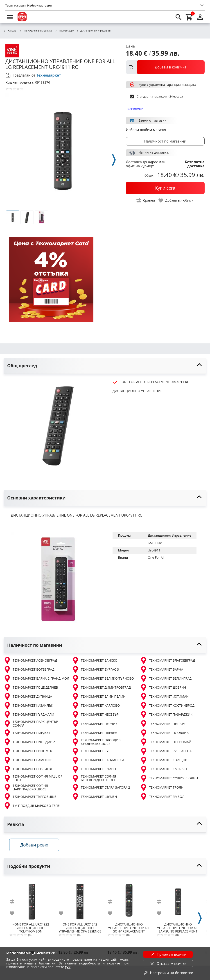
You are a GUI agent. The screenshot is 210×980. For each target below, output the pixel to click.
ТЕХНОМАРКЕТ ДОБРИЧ (163, 687)
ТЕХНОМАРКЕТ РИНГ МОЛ (28, 751)
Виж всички (135, 109)
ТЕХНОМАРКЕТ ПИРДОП (27, 733)
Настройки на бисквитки (168, 973)
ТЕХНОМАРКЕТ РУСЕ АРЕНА (166, 751)
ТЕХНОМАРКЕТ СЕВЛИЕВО (28, 769)
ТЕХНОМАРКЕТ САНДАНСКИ (98, 760)
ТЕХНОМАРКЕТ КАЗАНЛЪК (28, 706)
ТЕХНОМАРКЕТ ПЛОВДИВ (164, 733)
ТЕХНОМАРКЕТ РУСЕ (92, 751)
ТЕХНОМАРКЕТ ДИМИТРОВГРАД (101, 687)
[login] (200, 17)
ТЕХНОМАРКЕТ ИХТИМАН (164, 696)
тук (68, 967)
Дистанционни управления (94, 31)
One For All (156, 557)
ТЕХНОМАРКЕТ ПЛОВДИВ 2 (29, 742)
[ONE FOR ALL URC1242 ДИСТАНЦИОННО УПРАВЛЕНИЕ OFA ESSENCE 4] (80, 901)
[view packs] (165, 67)
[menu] (10, 17)
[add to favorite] (15, 914)
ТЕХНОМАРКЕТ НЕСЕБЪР (95, 715)
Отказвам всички (168, 964)
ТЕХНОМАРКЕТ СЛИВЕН (95, 769)
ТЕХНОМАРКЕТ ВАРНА (162, 669)
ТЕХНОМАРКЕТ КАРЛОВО (96, 706)
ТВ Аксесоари (64, 31)
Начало (10, 31)
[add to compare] (15, 903)
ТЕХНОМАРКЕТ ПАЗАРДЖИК (166, 715)
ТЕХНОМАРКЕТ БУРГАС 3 (95, 669)
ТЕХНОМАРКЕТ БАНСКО (95, 660)
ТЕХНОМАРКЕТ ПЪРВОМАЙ (166, 742)
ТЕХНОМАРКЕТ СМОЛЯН (163, 769)
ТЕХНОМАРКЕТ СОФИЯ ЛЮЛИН (169, 778)
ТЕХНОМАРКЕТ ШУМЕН (94, 797)
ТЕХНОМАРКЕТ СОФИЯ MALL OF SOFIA (33, 778)
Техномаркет (49, 75)
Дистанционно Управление (170, 535)
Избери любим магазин (147, 130)
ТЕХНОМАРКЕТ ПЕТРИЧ (163, 724)
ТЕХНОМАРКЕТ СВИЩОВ (164, 760)
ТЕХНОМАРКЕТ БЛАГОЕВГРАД (167, 660)
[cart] (189, 17)
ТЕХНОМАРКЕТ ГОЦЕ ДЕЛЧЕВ (31, 687)
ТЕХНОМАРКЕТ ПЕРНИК (95, 724)
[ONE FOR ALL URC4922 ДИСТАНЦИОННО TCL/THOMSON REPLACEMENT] (31, 901)
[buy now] (165, 188)
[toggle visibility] (105, 366)
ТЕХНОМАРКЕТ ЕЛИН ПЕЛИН (99, 696)
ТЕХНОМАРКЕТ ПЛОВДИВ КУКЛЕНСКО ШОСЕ (96, 742)
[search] (178, 17)
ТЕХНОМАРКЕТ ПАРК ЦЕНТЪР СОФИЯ (31, 724)
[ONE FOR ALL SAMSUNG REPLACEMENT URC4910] (178, 901)
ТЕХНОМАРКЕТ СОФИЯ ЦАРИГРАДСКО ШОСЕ (26, 788)
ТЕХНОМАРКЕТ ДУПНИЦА (28, 696)
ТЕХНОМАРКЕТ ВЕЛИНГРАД (166, 678)
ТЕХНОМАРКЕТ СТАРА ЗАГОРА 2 (101, 787)
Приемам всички (168, 954)
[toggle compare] (146, 201)
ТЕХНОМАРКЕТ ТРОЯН (162, 787)
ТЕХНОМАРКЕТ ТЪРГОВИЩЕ (30, 797)
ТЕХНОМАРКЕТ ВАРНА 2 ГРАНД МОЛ (36, 678)
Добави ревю (36, 846)
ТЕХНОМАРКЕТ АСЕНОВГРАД (30, 660)
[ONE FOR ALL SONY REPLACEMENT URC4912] (129, 901)
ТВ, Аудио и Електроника (35, 31)
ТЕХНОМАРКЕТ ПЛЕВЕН (95, 733)
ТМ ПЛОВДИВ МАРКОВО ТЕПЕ (32, 806)
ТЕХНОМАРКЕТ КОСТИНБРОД (167, 706)
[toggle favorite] (176, 201)
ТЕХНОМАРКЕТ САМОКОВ (28, 760)
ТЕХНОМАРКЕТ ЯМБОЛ (162, 797)
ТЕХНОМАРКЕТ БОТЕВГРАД (29, 669)
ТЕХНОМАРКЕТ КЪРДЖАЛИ (29, 715)
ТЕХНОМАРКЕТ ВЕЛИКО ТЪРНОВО (103, 678)
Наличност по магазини (165, 141)
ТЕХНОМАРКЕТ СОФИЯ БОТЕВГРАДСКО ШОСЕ (94, 778)
